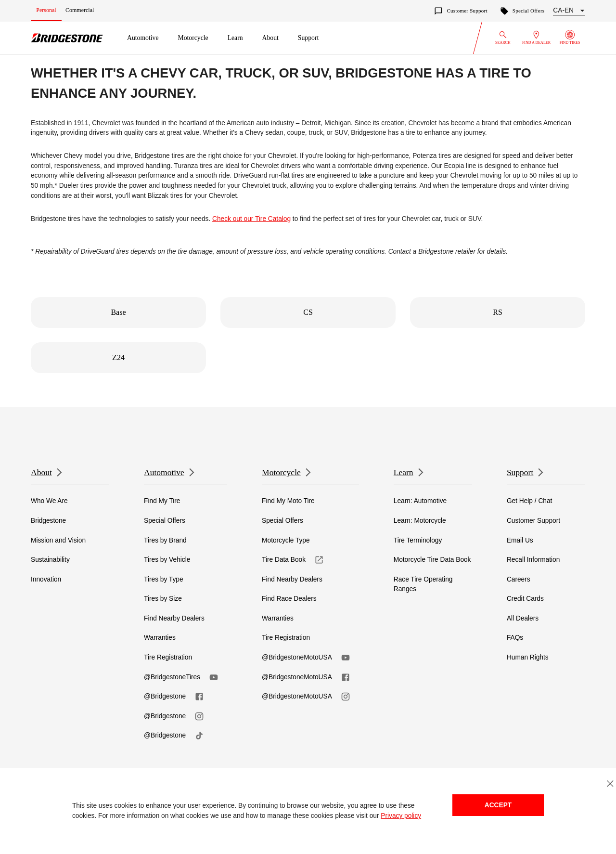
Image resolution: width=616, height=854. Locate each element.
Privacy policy (401, 816)
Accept (498, 805)
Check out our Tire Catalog (251, 219)
